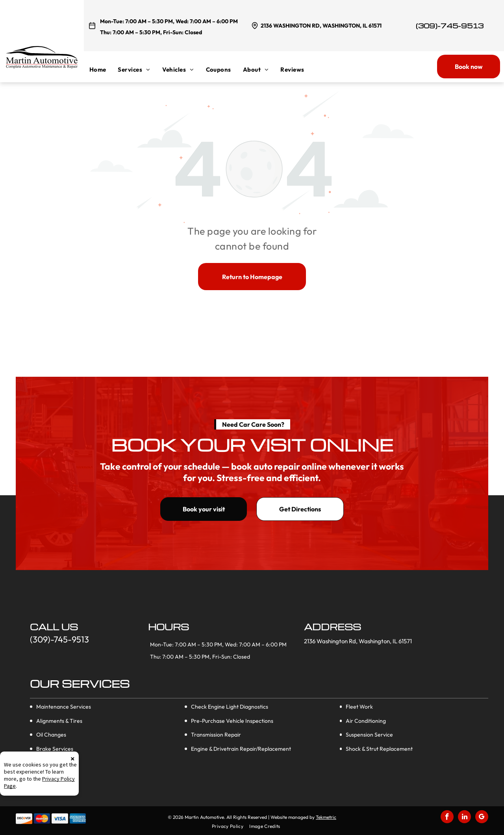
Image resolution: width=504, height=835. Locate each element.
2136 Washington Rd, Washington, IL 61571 (321, 26)
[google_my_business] (482, 818)
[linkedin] (464, 818)
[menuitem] (104, 69)
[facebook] (447, 818)
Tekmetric (326, 817)
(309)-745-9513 (450, 26)
